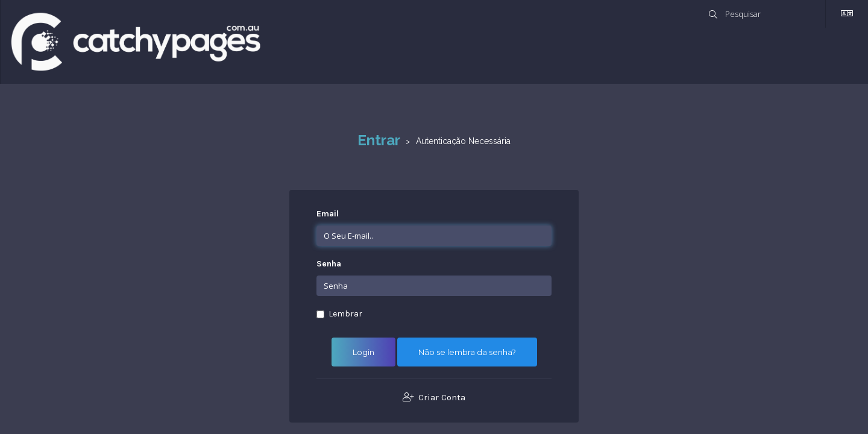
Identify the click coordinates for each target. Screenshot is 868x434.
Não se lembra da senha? (467, 352)
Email (328, 214)
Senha (329, 264)
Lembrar (339, 314)
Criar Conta (434, 397)
